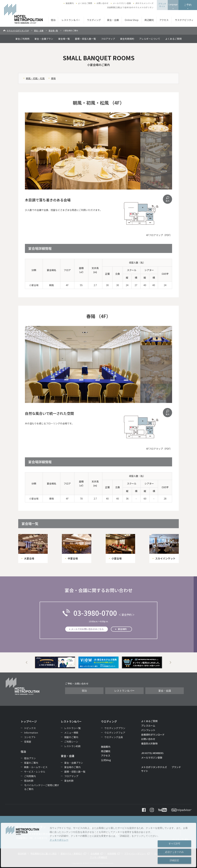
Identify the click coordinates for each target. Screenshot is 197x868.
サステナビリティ (184, 20)
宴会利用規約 (127, 39)
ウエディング (94, 20)
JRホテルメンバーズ (144, 3)
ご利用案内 (30, 776)
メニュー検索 (71, 733)
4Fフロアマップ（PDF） (159, 235)
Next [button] (170, 662)
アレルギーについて (150, 39)
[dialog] (98, 845)
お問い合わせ (103, 3)
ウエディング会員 (114, 737)
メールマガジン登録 (122, 3)
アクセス (164, 20)
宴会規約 (122, 629)
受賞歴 (28, 742)
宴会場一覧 (53, 30)
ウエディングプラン (115, 728)
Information (31, 733)
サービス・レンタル (35, 772)
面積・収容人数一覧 (85, 39)
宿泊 (53, 20)
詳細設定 (174, 860)
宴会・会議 (113, 20)
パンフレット (148, 730)
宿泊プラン (30, 758)
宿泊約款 (29, 781)
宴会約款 (69, 781)
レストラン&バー (71, 721)
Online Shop (132, 20)
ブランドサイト (162, 5)
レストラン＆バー (71, 20)
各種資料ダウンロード (153, 735)
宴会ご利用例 (22, 39)
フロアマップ (108, 39)
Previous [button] (27, 662)
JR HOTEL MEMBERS (152, 753)
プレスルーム (148, 726)
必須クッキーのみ (174, 852)
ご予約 (188, 5)
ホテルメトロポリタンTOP (18, 30)
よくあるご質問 (85, 3)
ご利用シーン (71, 742)
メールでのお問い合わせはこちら (87, 629)
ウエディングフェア (115, 733)
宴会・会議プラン (44, 39)
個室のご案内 (71, 737)
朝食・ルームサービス (36, 767)
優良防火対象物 (149, 743)
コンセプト (30, 737)
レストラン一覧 (72, 728)
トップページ (29, 721)
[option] (55, 662)
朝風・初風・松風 (35, 78)
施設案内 (70, 3)
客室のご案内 (31, 763)
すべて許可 (174, 844)
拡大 (168, 201)
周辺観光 (149, 20)
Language (173, 5)
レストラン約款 (72, 746)
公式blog (106, 760)
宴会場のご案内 (72, 767)
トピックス (30, 728)
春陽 (53, 78)
